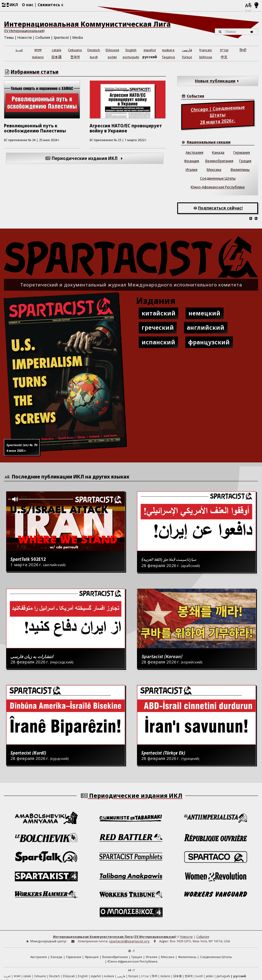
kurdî (94, 57)
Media (78, 38)
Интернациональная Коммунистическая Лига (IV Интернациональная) (115, 895)
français (206, 50)
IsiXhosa (206, 57)
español (150, 50)
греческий (158, 328)
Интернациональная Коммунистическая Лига (87, 24)
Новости (25, 38)
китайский (159, 313)
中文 (224, 57)
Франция (192, 161)
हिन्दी (243, 50)
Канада (218, 153)
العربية (19, 50)
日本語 (56, 57)
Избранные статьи (35, 72)
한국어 (75, 57)
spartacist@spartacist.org (129, 899)
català (56, 50)
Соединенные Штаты (218, 178)
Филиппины (240, 170)
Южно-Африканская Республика (218, 187)
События (43, 38)
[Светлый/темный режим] (257, 6)
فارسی (187, 50)
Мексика (214, 170)
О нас (28, 5)
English (131, 50)
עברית (224, 50)
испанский (158, 342)
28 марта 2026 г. (218, 114)
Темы (9, 38)
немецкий (204, 313)
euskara (168, 50)
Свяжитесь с (51, 5)
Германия (242, 153)
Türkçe (187, 57)
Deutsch (94, 50)
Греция (245, 161)
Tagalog (168, 57)
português (131, 57)
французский (209, 342)
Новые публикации (218, 81)
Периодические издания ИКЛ (85, 158)
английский (206, 328)
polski (112, 57)
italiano (38, 57)
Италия (192, 170)
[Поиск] (253, 32)
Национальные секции (209, 142)
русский (150, 57)
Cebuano (75, 50)
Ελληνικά (112, 50)
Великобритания (219, 161)
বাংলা (38, 50)
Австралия (194, 153)
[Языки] (248, 6)
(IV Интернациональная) (24, 31)
